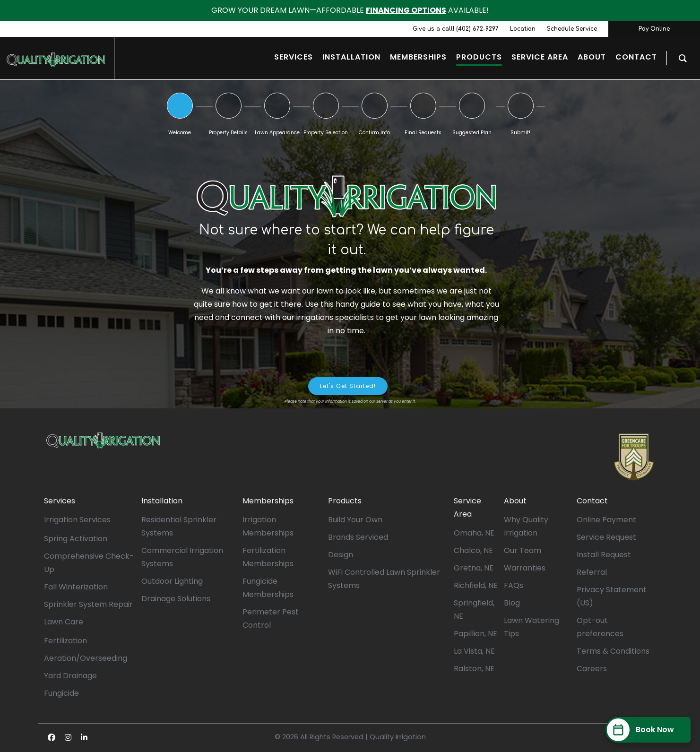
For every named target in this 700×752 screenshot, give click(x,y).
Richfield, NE (476, 585)
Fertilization (65, 641)
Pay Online (654, 29)
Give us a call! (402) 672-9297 (456, 29)
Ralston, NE (474, 669)
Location (523, 29)
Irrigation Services (77, 520)
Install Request (604, 555)
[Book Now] (648, 730)
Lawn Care (64, 622)
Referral (592, 572)
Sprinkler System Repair (88, 604)
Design (341, 555)
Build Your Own (355, 520)
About (515, 501)
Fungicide (61, 693)
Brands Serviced (358, 537)
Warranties (525, 568)
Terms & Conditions (613, 651)
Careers (592, 669)
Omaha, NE (474, 533)
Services (60, 501)
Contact (592, 501)
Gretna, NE (474, 568)
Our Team (523, 550)
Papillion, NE (475, 634)
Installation (162, 501)
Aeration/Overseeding (86, 658)
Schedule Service (572, 29)
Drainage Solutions (176, 599)
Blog (512, 603)
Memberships (268, 501)
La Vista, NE (474, 651)
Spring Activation (76, 539)
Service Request (606, 537)
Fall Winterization (76, 587)
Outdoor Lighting (172, 581)
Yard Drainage (70, 676)
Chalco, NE (473, 550)
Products (345, 501)
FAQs (514, 585)
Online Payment (606, 520)
